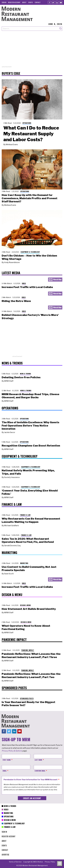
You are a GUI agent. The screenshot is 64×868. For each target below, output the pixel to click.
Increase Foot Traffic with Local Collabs (27, 287)
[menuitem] (4, 2)
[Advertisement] (32, 50)
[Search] (61, 29)
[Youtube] (61, 2)
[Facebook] (49, 2)
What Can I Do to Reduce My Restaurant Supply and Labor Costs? (31, 134)
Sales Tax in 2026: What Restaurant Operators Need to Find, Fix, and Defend (28, 540)
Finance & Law (25, 515)
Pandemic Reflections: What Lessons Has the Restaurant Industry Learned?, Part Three (31, 655)
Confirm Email (40, 771)
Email (5, 771)
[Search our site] (30, 29)
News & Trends (25, 374)
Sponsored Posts (27, 698)
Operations (27, 123)
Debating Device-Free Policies (21, 377)
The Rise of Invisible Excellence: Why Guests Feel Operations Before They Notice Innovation (30, 426)
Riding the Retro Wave (16, 301)
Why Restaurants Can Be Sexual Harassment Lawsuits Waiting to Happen (31, 520)
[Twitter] (53, 2)
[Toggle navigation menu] (60, 864)
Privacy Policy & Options (12, 751)
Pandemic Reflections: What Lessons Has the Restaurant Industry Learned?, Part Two (31, 676)
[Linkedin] (57, 2)
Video (24, 283)
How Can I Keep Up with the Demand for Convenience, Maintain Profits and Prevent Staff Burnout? (30, 198)
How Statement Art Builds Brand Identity (29, 609)
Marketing (24, 563)
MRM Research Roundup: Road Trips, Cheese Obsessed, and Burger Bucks (30, 396)
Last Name (38, 760)
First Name (7, 760)
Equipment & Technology (30, 252)
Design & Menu (25, 605)
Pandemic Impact (28, 650)
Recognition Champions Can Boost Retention (31, 446)
